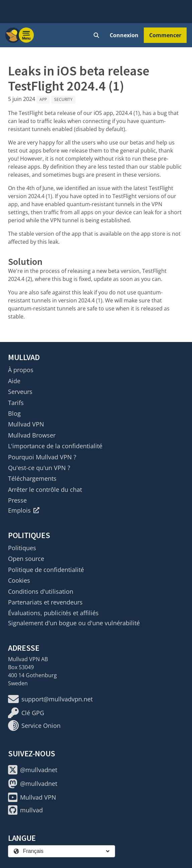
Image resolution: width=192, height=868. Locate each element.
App (43, 99)
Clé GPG (26, 713)
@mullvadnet (33, 770)
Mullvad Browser (32, 435)
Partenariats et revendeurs (45, 602)
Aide (14, 381)
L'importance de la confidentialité (55, 446)
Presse (17, 500)
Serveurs (20, 392)
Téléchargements (32, 478)
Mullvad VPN (26, 424)
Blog (14, 413)
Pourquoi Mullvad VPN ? (42, 457)
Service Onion (34, 726)
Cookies (19, 580)
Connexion (124, 35)
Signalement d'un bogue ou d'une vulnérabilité (74, 623)
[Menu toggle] (26, 35)
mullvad (25, 810)
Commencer (165, 35)
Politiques (22, 548)
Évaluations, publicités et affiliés (53, 613)
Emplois (24, 510)
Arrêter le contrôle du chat (45, 489)
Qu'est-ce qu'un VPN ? (39, 468)
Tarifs (16, 403)
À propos (21, 370)
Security (63, 99)
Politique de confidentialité (46, 570)
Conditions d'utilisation (41, 591)
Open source (26, 559)
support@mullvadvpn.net (50, 699)
